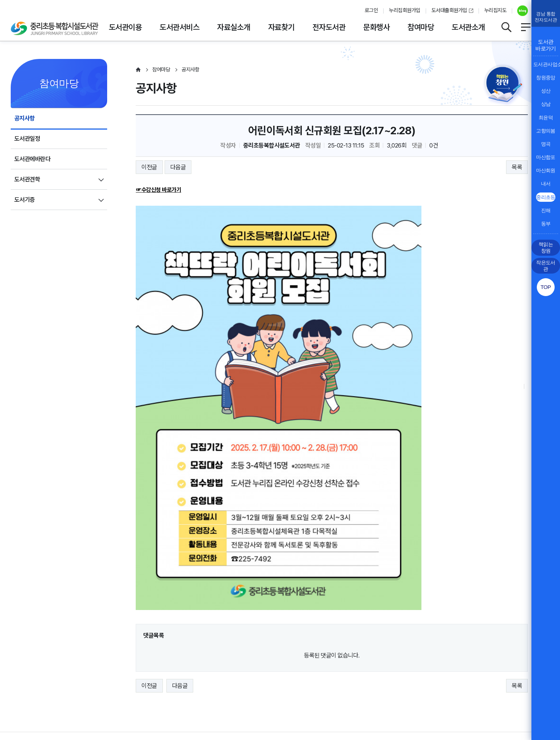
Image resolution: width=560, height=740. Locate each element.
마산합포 (546, 157)
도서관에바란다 (32, 159)
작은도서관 (546, 266)
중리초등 (546, 197)
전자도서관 (329, 27)
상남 (546, 104)
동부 (546, 224)
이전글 (149, 167)
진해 (546, 210)
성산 (546, 91)
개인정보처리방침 (31, 673)
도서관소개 (468, 27)
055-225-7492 (194, 695)
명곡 (546, 144)
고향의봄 (546, 131)
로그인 (371, 10)
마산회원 (546, 170)
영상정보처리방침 (84, 673)
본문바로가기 (280, 0)
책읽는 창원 (546, 247)
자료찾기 (281, 27)
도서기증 (25, 200)
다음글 (178, 167)
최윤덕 (546, 117)
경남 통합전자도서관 (546, 17)
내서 (546, 184)
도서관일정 (27, 139)
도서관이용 (125, 27)
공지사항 (25, 118)
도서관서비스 (179, 27)
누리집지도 (495, 10)
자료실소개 (234, 27)
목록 (517, 167)
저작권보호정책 (134, 673)
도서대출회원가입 (449, 10)
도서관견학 (27, 179)
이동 (517, 652)
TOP (546, 287)
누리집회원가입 (404, 10)
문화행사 (376, 27)
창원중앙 (546, 77)
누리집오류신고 (230, 673)
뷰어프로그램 (275, 673)
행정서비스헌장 (182, 673)
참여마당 (421, 27)
